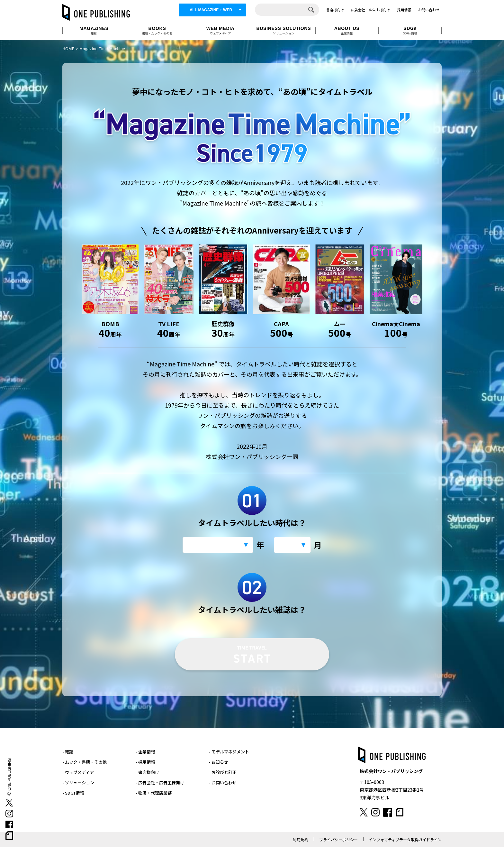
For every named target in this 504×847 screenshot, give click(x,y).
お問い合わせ (429, 10)
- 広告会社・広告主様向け (160, 783)
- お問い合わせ (223, 783)
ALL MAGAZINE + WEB (211, 10)
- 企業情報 (145, 752)
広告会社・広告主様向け (370, 10)
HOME (68, 49)
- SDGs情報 (73, 793)
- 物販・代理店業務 (154, 793)
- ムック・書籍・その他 (85, 762)
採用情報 (404, 10)
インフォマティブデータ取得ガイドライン (405, 839)
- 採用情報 (145, 762)
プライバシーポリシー (338, 839)
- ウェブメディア (78, 772)
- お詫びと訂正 (223, 772)
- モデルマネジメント (229, 752)
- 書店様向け (147, 772)
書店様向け (335, 10)
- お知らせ (219, 762)
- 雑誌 (68, 752)
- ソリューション (78, 783)
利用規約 (301, 839)
